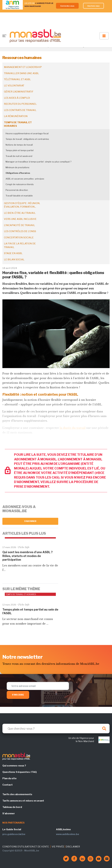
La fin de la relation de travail (20, 245)
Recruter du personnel (20, 104)
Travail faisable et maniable (19, 196)
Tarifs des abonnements (17, 794)
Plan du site (9, 778)
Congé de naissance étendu (20, 184)
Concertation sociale (19, 238)
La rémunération (16, 116)
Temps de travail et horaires (18, 124)
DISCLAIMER (73, 847)
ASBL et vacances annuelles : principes (25, 179)
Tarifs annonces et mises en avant (23, 801)
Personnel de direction (17, 190)
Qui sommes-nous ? (14, 766)
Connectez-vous (67, 6)
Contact (7, 785)
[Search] (56, 729)
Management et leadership (23, 67)
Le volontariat (14, 86)
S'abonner (30, 521)
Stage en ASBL (13, 253)
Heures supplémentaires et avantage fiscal (27, 133)
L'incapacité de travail (19, 225)
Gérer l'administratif (19, 92)
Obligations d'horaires (18, 173)
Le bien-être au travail (20, 213)
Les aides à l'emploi (17, 98)
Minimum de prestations (17, 167)
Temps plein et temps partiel (20, 150)
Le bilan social (14, 260)
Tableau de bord (12, 807)
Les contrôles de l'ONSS (20, 231)
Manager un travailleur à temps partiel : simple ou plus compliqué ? (38, 162)
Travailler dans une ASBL (21, 73)
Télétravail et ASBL (17, 79)
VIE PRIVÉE (58, 847)
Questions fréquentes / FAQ (20, 772)
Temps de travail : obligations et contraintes (27, 139)
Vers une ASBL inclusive (20, 219)
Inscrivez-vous (94, 6)
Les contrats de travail (20, 110)
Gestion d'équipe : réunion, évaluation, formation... (22, 205)
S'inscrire (18, 695)
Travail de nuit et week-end (19, 156)
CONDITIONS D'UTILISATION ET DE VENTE (26, 847)
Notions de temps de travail (19, 145)
